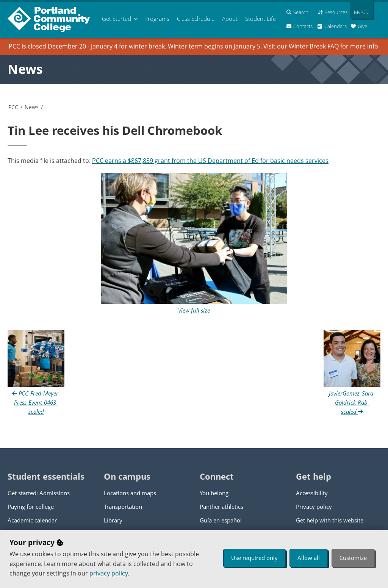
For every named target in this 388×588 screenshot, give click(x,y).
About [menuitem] (230, 19)
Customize (353, 558)
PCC (13, 107)
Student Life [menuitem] (260, 19)
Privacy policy (314, 507)
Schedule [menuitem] (196, 19)
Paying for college (31, 507)
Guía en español (221, 520)
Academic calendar (32, 520)
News (25, 69)
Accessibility (312, 493)
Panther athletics (221, 507)
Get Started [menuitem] (117, 19)
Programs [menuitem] (157, 19)
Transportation (123, 507)
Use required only (254, 558)
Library (113, 520)
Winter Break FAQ (314, 46)
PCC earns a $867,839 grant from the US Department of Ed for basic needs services (210, 161)
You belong (214, 493)
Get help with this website (330, 520)
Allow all (309, 558)
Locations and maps (130, 493)
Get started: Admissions (39, 493)
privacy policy (109, 573)
